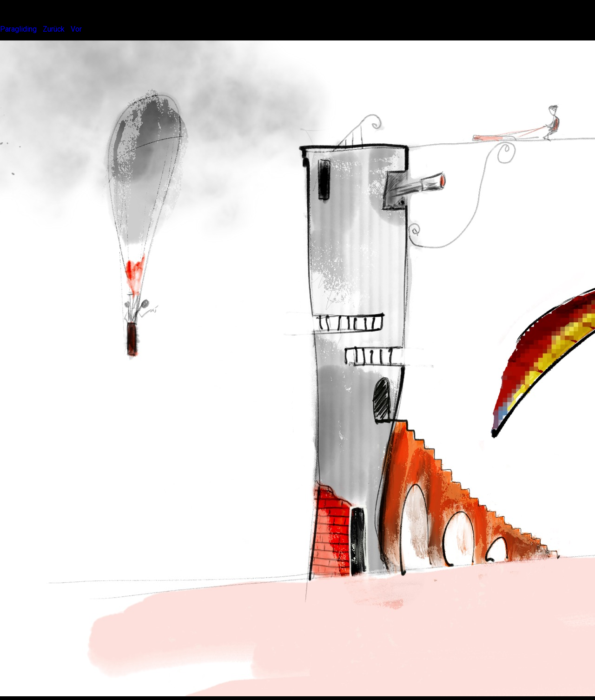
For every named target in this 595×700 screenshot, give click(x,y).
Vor (76, 29)
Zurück (54, 29)
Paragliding (18, 29)
